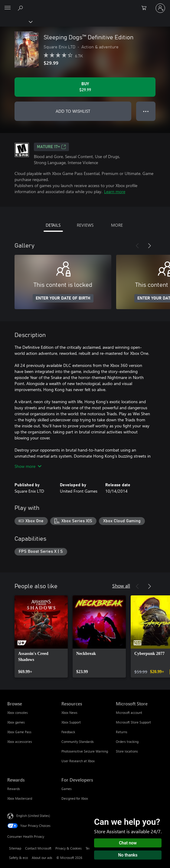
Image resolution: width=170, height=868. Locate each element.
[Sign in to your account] (160, 8)
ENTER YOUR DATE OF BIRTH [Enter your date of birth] (63, 298)
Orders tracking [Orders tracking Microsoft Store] (127, 742)
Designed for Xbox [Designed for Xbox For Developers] (75, 798)
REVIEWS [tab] (85, 225)
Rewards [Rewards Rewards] (14, 789)
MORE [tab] (117, 225)
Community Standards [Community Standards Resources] (78, 742)
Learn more (115, 191)
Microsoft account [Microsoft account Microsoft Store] (129, 713)
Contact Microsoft (38, 848)
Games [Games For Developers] (67, 789)
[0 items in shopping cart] (146, 8)
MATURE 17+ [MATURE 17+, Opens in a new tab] (51, 147)
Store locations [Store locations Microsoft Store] (127, 751)
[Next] (149, 246)
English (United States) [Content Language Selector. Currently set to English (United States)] (33, 816)
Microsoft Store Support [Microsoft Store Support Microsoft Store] (133, 722)
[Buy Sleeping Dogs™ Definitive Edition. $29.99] (85, 87)
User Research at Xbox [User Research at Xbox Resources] (78, 761)
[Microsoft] (85, 5)
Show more (28, 466)
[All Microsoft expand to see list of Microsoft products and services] (8, 8)
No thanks (128, 855)
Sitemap (15, 848)
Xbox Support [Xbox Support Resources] (71, 722)
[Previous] (137, 246)
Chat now (128, 843)
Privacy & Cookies (69, 848)
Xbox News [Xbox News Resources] (69, 713)
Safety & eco (18, 858)
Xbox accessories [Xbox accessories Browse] (20, 742)
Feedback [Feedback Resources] (68, 732)
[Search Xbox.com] (21, 8)
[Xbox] (16, 21)
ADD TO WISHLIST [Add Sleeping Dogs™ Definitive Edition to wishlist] (73, 111)
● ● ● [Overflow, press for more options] (146, 111)
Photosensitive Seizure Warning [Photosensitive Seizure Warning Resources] (85, 751)
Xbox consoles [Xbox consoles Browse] (18, 713)
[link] (41, 636)
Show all (121, 586)
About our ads (42, 858)
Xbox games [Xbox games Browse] (16, 722)
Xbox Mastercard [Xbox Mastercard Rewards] (20, 798)
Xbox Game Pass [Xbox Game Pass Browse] (19, 732)
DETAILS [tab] (53, 225)
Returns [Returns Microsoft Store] (122, 732)
